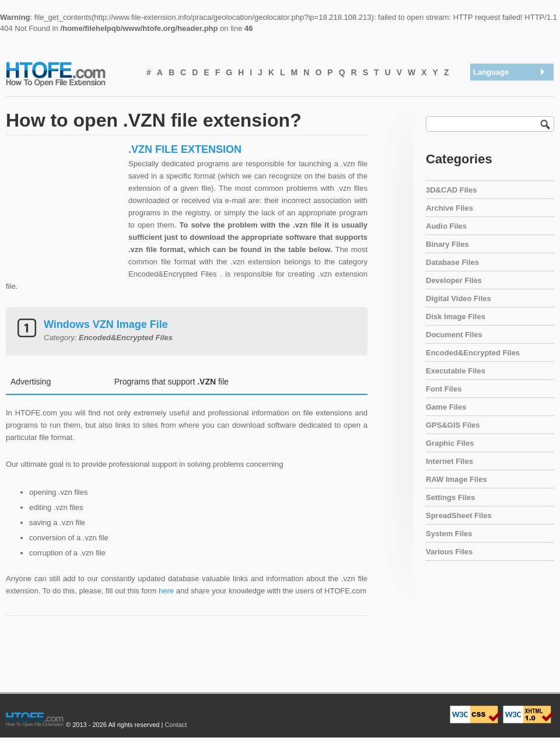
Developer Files (454, 280)
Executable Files (456, 371)
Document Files (454, 335)
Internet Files (449, 461)
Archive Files (449, 208)
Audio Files (446, 226)
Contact (176, 725)
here (166, 591)
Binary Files (447, 244)
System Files (449, 534)
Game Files (446, 407)
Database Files (452, 262)
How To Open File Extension (69, 74)
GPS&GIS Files (453, 425)
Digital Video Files (459, 298)
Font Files (444, 389)
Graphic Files (450, 443)
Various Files (449, 552)
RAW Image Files (456, 479)
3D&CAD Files (451, 190)
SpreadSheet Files (459, 515)
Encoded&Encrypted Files (473, 353)
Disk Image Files (456, 317)
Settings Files (451, 497)
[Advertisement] (64, 216)
